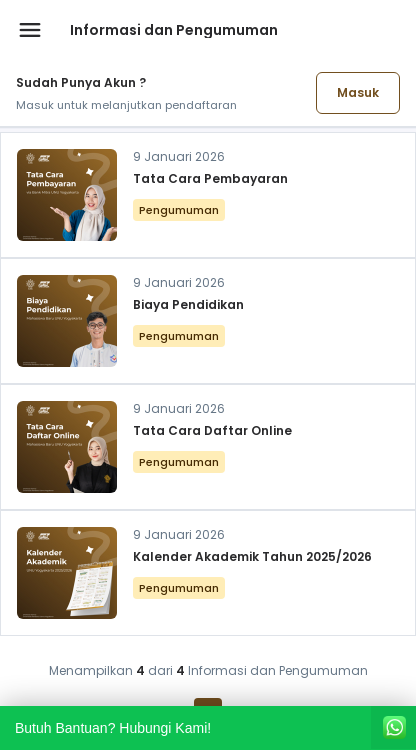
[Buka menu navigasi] (30, 30)
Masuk (358, 92)
